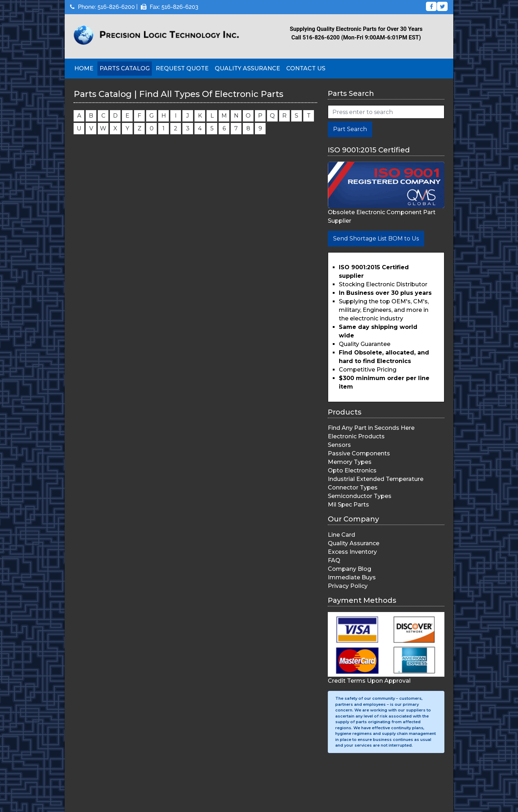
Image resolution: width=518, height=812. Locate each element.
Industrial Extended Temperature (376, 479)
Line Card (341, 535)
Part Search (350, 129)
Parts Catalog (125, 68)
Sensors (339, 445)
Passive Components (359, 453)
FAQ (334, 560)
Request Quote (182, 68)
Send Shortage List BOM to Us (376, 239)
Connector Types (353, 488)
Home (84, 68)
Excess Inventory (352, 552)
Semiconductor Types (360, 496)
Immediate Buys (352, 577)
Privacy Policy (348, 586)
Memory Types (350, 462)
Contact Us (306, 68)
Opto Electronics (352, 470)
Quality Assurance (247, 68)
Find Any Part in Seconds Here (371, 428)
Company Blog (349, 569)
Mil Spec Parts (348, 505)
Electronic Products (356, 436)
